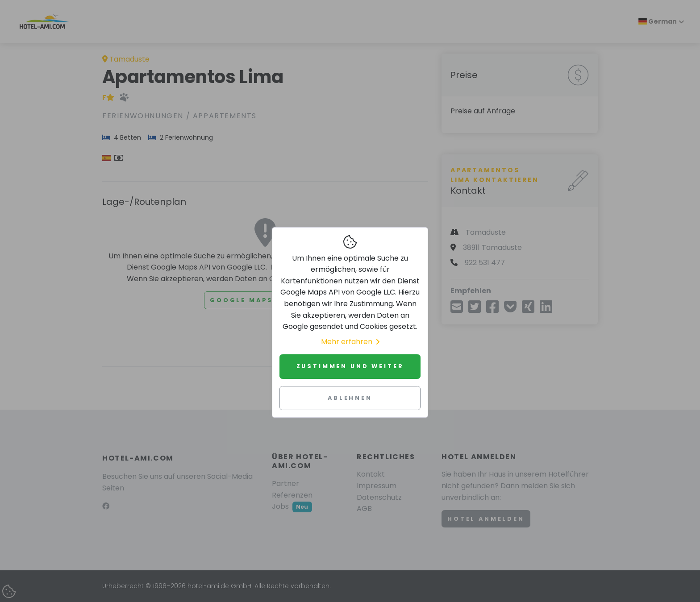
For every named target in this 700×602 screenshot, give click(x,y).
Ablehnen (350, 398)
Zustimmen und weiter (350, 366)
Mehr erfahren (350, 342)
